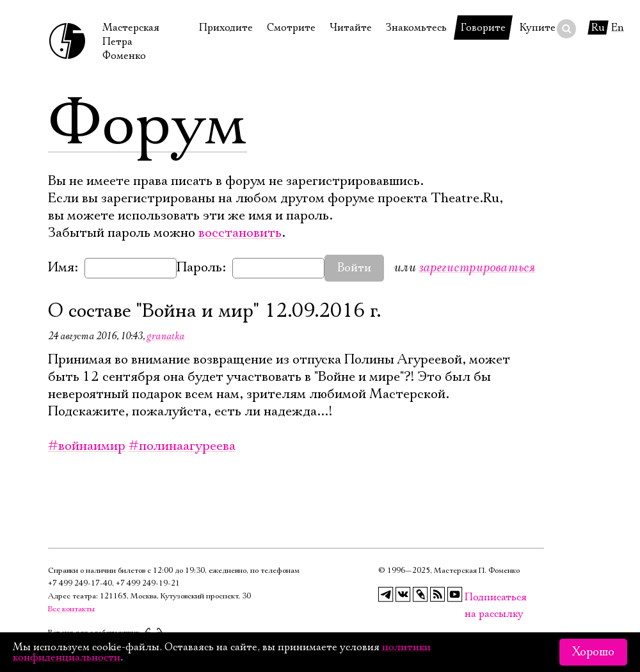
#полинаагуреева (182, 446)
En (618, 28)
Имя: (63, 268)
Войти (354, 268)
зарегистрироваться (477, 267)
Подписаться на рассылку (472, 597)
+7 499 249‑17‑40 (80, 583)
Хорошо (593, 652)
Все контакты (71, 609)
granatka (165, 336)
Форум (148, 125)
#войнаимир (87, 446)
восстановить (240, 233)
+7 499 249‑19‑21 (148, 583)
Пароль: (201, 268)
